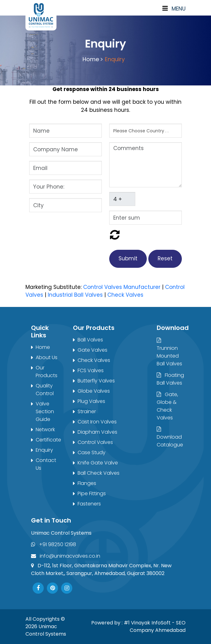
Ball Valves (90, 340)
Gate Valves (92, 350)
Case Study (92, 452)
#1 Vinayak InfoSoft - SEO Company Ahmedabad (155, 626)
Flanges (87, 483)
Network (45, 429)
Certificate (48, 440)
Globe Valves (94, 391)
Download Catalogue (170, 437)
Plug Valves (91, 401)
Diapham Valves (97, 432)
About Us (47, 357)
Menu (174, 9)
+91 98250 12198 (54, 544)
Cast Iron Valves (97, 422)
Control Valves (95, 442)
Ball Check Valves (99, 473)
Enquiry (115, 59)
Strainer (87, 411)
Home (92, 59)
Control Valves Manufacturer (122, 287)
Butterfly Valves (96, 381)
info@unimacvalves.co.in (66, 556)
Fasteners (89, 504)
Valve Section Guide (45, 411)
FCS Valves (91, 370)
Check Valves (125, 295)
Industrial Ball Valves (75, 295)
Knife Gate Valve (98, 463)
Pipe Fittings (92, 493)
